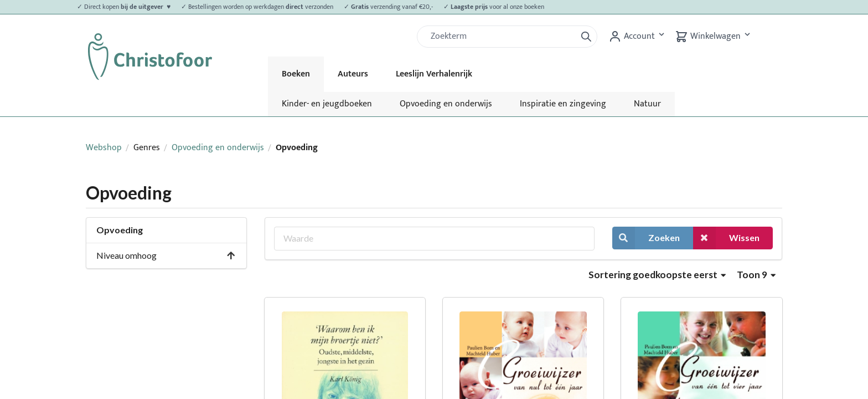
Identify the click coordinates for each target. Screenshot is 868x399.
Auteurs (353, 74)
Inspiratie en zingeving (563, 104)
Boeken (296, 74)
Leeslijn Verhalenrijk (434, 74)
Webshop (104, 148)
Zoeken (646, 238)
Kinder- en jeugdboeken (327, 104)
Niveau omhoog (166, 255)
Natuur (647, 104)
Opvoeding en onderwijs (446, 104)
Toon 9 (756, 275)
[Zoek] (501, 37)
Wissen (726, 238)
